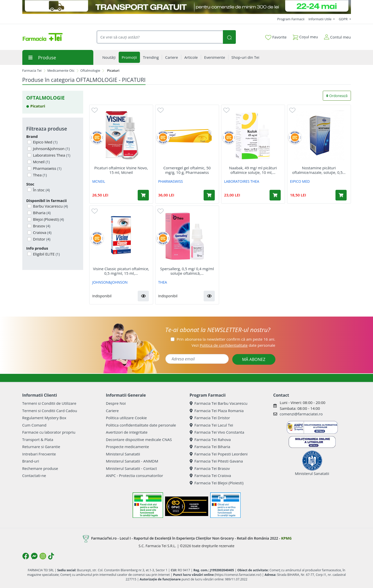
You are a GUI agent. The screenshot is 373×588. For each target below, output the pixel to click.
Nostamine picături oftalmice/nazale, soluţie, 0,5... (319, 170)
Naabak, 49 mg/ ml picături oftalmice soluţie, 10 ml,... (253, 170)
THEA (163, 282)
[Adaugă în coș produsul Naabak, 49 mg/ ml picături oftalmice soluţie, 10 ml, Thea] (275, 195)
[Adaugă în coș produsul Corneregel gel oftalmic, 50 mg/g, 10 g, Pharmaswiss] (209, 195)
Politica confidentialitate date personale (141, 425)
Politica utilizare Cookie (126, 418)
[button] (143, 296)
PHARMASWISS (171, 181)
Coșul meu (305, 36)
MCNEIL (99, 181)
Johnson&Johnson (51, 149)
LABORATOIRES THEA (242, 181)
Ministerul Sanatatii (123, 454)
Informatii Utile (320, 19)
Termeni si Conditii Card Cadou (50, 411)
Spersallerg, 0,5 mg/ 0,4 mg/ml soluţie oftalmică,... (187, 271)
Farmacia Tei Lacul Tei (211, 425)
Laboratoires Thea (51, 155)
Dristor (41, 239)
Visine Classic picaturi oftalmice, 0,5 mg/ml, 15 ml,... (121, 271)
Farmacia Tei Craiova (210, 475)
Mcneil (41, 162)
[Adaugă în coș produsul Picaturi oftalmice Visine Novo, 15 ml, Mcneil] (143, 195)
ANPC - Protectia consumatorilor (135, 475)
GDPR (344, 19)
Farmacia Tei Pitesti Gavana (216, 461)
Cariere (112, 411)
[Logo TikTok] (51, 556)
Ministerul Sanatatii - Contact (131, 468)
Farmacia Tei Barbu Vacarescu (219, 403)
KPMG (286, 538)
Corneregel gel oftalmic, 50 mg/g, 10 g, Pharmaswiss (187, 170)
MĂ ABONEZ (254, 359)
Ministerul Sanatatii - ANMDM (132, 461)
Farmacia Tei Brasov (210, 468)
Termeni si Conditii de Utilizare (49, 403)
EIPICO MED (300, 181)
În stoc (41, 190)
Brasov (41, 226)
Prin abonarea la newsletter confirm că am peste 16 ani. (226, 339)
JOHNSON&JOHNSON (110, 282)
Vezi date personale (233, 345)
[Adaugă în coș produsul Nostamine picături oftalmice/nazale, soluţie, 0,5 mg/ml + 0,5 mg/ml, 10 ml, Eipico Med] (341, 195)
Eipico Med (45, 142)
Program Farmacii (291, 19)
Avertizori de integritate (127, 432)
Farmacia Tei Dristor (210, 418)
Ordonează (337, 96)
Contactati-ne (34, 475)
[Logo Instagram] (43, 556)
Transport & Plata (38, 439)
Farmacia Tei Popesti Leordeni (219, 454)
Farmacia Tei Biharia (210, 447)
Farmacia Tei (32, 70)
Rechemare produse (40, 468)
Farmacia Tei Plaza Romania (217, 411)
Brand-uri (31, 461)
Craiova (42, 232)
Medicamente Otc (61, 70)
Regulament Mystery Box (44, 418)
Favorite (276, 37)
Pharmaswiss (47, 168)
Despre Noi (116, 403)
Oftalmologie (90, 70)
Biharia (41, 213)
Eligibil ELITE (46, 254)
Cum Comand (34, 425)
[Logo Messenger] (34, 556)
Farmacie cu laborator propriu (49, 432)
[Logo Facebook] (26, 556)
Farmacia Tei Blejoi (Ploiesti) (217, 483)
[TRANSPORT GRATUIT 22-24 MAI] (187, 7)
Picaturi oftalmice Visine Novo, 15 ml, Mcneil (121, 170)
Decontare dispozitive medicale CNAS (139, 439)
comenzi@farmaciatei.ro (301, 414)
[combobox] (160, 37)
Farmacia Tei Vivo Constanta (217, 432)
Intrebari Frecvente (39, 454)
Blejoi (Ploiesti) (48, 219)
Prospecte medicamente (128, 447)
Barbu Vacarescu (50, 206)
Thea (39, 175)
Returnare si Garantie (41, 447)
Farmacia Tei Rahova (210, 439)
